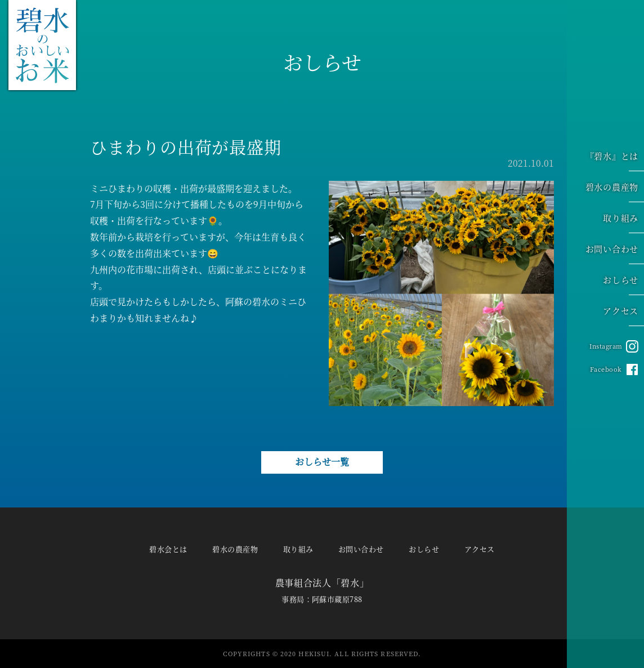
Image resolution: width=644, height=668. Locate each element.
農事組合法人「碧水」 (322, 583)
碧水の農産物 (615, 189)
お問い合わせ (615, 251)
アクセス (623, 313)
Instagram (606, 346)
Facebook (606, 369)
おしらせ (623, 282)
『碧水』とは (615, 158)
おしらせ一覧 (322, 462)
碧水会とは (168, 549)
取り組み (623, 220)
